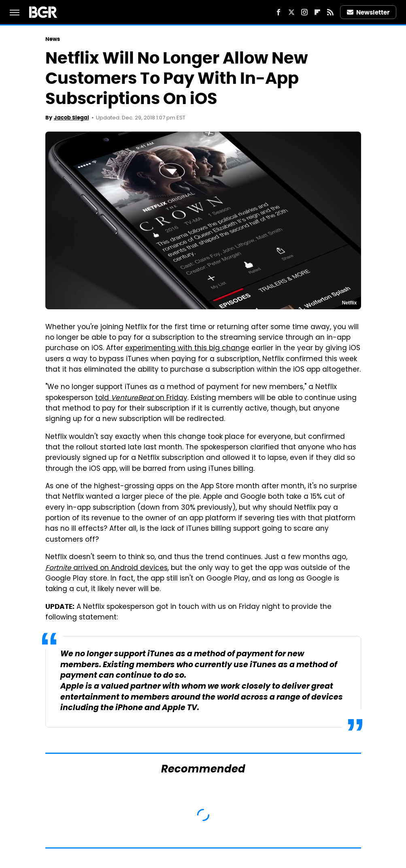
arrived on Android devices (106, 568)
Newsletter (368, 12)
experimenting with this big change (187, 349)
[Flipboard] (317, 12)
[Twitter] (291, 12)
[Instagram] (304, 12)
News (53, 39)
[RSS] (330, 12)
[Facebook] (278, 12)
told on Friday (141, 398)
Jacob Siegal (71, 118)
